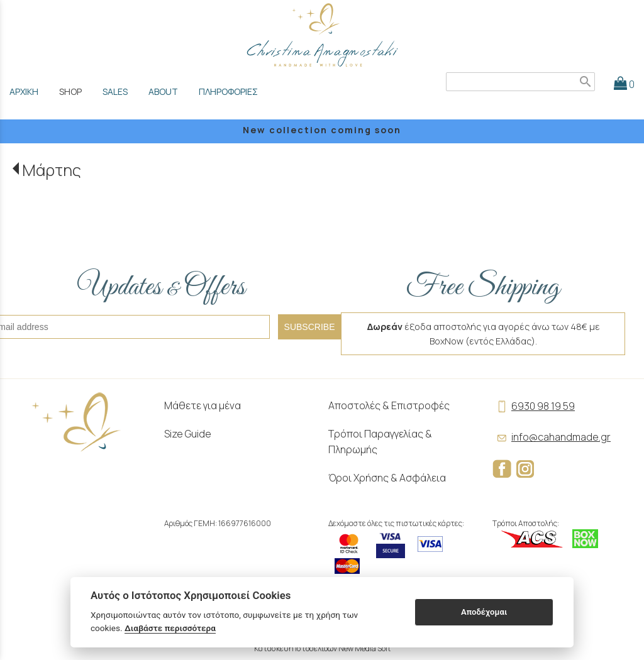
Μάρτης (52, 170)
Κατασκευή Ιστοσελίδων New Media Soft (322, 648)
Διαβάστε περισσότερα (170, 628)
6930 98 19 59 (534, 406)
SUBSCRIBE (310, 327)
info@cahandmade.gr (552, 437)
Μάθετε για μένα (203, 405)
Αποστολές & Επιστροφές (389, 405)
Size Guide (188, 434)
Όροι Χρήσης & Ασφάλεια (387, 478)
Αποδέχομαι (484, 612)
